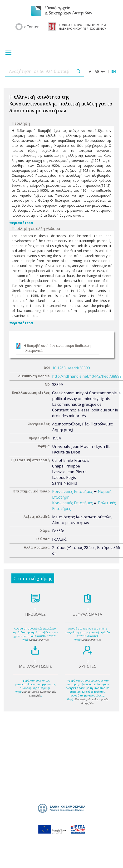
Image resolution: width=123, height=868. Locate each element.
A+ (103, 71)
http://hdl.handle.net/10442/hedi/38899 (87, 376)
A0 (97, 71)
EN (114, 71)
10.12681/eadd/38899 (71, 368)
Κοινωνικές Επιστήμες (72, 491)
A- (91, 71)
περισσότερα (21, 223)
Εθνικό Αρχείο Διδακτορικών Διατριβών (39, 694)
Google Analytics (39, 640)
